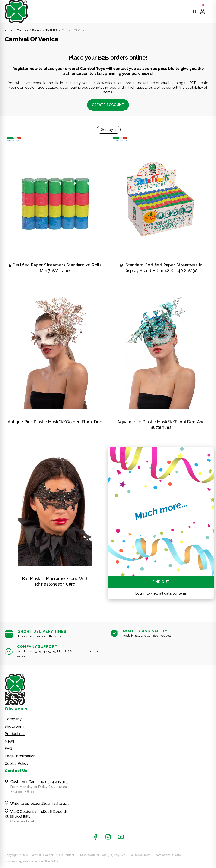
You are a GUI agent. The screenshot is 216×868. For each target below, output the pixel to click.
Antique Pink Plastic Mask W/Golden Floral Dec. (55, 422)
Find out (161, 582)
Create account (108, 105)
